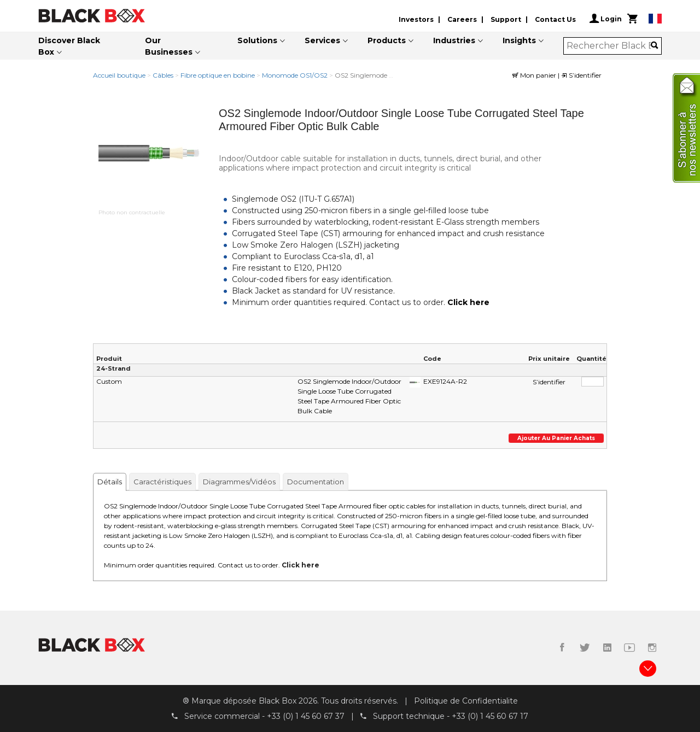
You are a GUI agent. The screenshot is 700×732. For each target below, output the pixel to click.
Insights (519, 40)
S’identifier (581, 75)
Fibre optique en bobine (218, 75)
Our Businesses (169, 46)
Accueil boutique (119, 75)
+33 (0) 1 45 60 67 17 (490, 716)
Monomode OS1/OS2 (295, 75)
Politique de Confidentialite (466, 701)
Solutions (257, 40)
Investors (416, 19)
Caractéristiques (162, 482)
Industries (454, 40)
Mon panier (535, 75)
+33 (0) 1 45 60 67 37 (306, 716)
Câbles (163, 75)
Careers (462, 19)
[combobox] (609, 46)
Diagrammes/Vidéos (239, 482)
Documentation (316, 482)
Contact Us (555, 19)
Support (506, 19)
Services (322, 40)
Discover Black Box (69, 46)
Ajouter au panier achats (556, 438)
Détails (110, 482)
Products (387, 40)
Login (606, 19)
